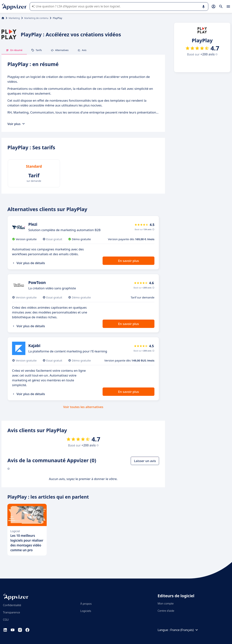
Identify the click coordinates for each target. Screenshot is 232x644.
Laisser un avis (145, 461)
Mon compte (166, 603)
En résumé (14, 50)
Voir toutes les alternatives (83, 407)
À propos (86, 604)
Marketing (14, 18)
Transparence (11, 612)
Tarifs (37, 50)
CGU (6, 620)
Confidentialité (12, 605)
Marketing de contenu (36, 18)
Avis (82, 50)
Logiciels (86, 611)
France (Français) (185, 630)
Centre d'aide (166, 611)
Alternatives (60, 50)
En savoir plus (128, 261)
